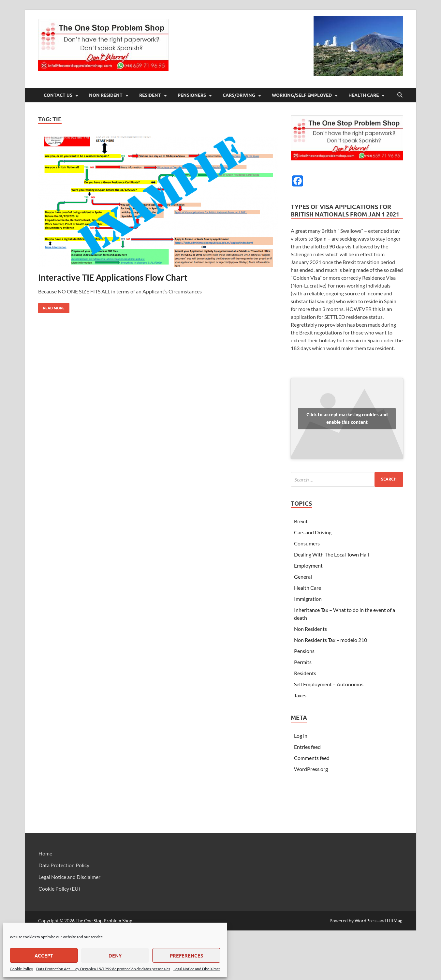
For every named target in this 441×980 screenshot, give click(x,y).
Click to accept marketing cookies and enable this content (347, 418)
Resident (150, 95)
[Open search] (400, 95)
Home (45, 853)
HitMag (395, 921)
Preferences (186, 956)
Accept (44, 956)
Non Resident (106, 95)
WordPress (366, 921)
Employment (308, 565)
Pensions (304, 651)
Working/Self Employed (302, 95)
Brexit (301, 521)
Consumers (307, 543)
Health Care (364, 95)
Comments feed (312, 758)
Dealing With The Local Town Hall (331, 554)
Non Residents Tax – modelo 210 (331, 640)
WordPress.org (311, 769)
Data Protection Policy (64, 865)
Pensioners (192, 95)
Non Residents (310, 629)
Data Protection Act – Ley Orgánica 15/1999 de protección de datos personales (103, 969)
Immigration (308, 599)
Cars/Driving (239, 95)
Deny (115, 956)
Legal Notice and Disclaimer (197, 969)
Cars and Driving (313, 532)
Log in (301, 736)
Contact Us (58, 95)
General (303, 577)
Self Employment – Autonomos (329, 684)
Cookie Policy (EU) (59, 889)
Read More (51, 307)
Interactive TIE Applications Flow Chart (113, 277)
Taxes (300, 695)
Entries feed (307, 747)
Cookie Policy (21, 969)
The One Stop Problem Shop (104, 921)
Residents (305, 673)
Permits (303, 662)
